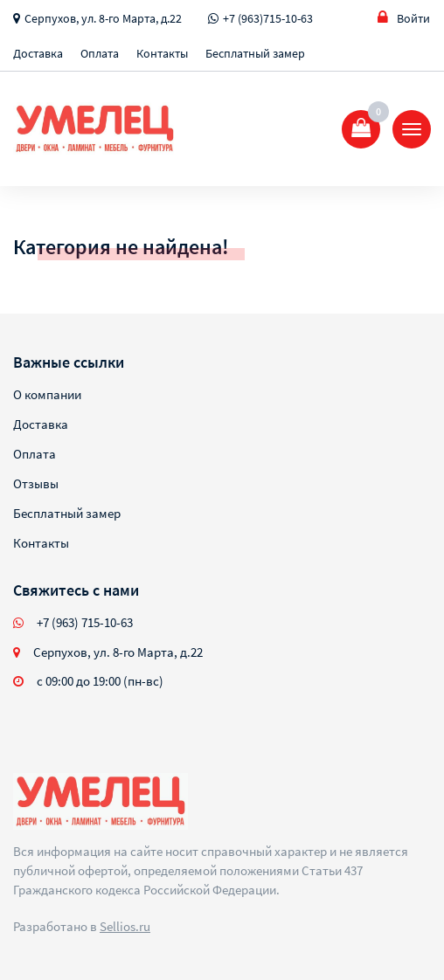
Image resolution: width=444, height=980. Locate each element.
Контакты (162, 53)
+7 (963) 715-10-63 (85, 622)
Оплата (100, 53)
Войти (404, 18)
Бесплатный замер (255, 53)
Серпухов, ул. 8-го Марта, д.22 (103, 18)
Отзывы (36, 483)
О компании (47, 394)
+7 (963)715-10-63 (268, 18)
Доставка (38, 53)
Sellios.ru (125, 926)
